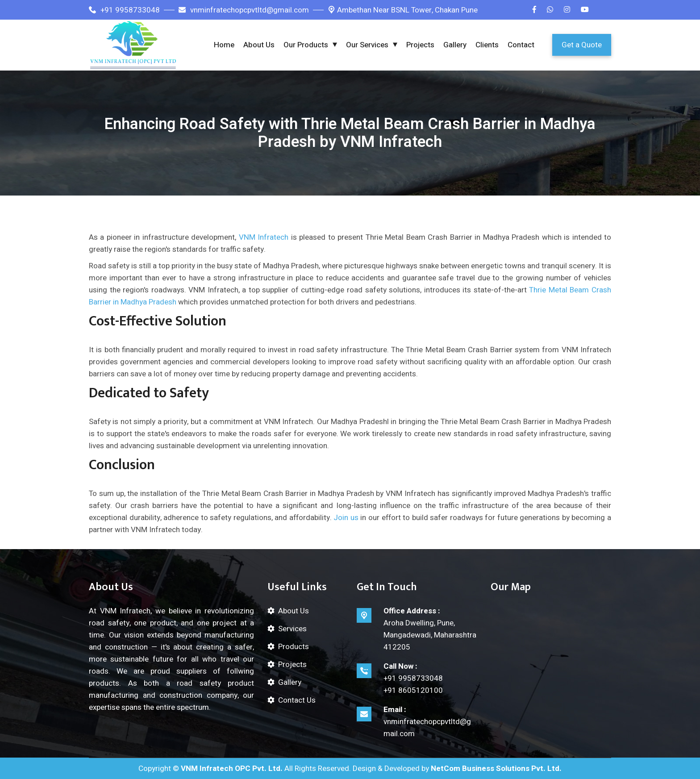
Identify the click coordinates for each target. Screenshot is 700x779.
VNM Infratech (264, 237)
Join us (346, 518)
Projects (420, 45)
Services (292, 629)
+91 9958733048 (124, 10)
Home (224, 45)
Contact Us (297, 700)
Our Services (367, 45)
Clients (487, 45)
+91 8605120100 (413, 690)
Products (294, 647)
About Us (259, 45)
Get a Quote (582, 45)
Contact (521, 45)
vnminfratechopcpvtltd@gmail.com (244, 10)
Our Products (306, 45)
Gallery (455, 45)
